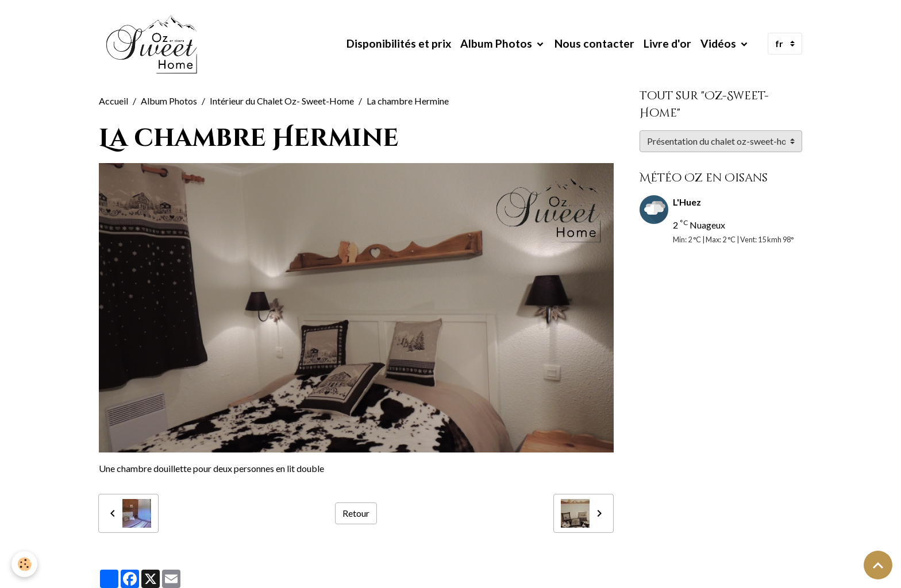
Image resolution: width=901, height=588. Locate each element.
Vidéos (719, 43)
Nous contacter (594, 43)
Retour (356, 513)
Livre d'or (667, 43)
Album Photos (497, 43)
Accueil (113, 101)
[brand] (155, 44)
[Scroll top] (878, 565)
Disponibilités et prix (399, 43)
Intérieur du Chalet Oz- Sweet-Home (282, 101)
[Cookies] (24, 564)
